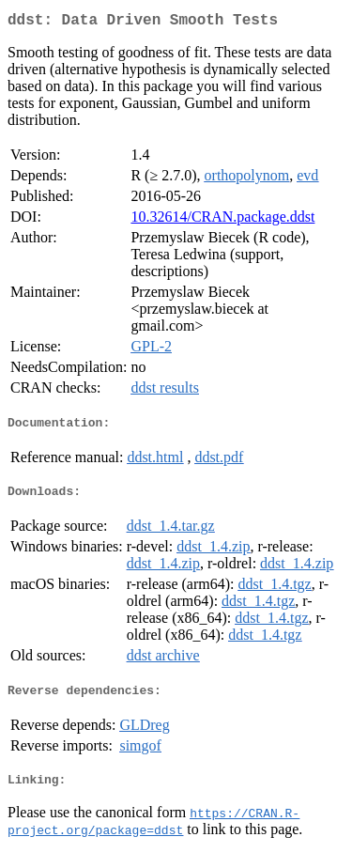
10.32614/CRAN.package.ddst (222, 220)
